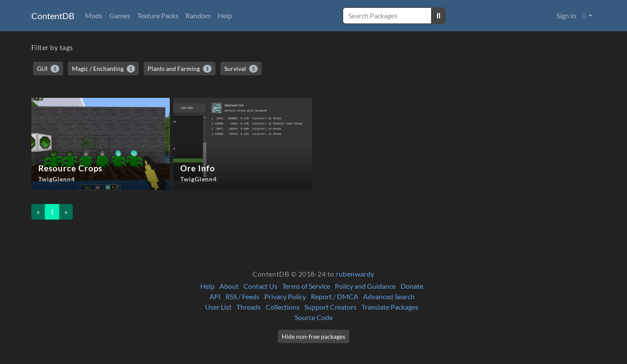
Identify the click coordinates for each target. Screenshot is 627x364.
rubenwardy (355, 274)
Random (198, 15)
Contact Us (260, 286)
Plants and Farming (180, 69)
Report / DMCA (335, 296)
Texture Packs (158, 15)
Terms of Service (306, 286)
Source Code (314, 317)
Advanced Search (389, 296)
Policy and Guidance (365, 286)
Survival (241, 69)
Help (225, 15)
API (215, 296)
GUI (48, 69)
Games (120, 15)
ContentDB (53, 16)
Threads (249, 307)
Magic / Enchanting (104, 69)
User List (218, 307)
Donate (412, 286)
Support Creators (330, 307)
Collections (283, 307)
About (229, 286)
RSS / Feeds (243, 296)
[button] (588, 16)
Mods (94, 15)
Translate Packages (390, 307)
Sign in (566, 15)
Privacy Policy (285, 296)
